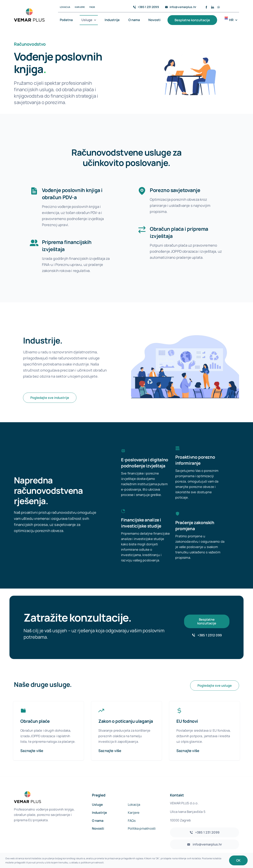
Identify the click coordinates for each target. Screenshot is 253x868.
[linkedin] (213, 7)
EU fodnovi (187, 711)
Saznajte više (32, 740)
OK (238, 860)
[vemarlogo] (29, 10)
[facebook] (206, 7)
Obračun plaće (35, 711)
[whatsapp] (219, 7)
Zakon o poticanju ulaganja (126, 711)
